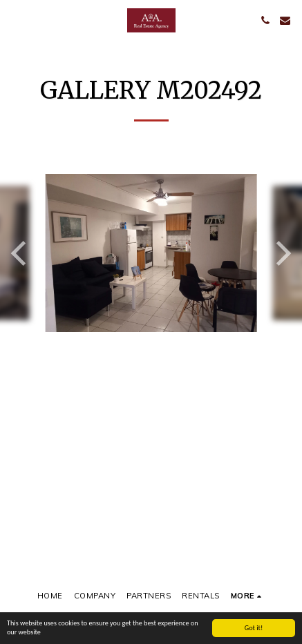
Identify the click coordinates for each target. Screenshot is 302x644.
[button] (15, 20)
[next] (281, 253)
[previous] (21, 253)
